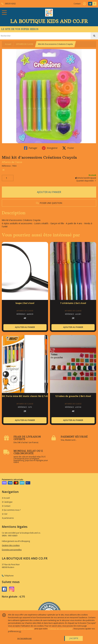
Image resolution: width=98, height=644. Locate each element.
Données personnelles (12, 550)
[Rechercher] (94, 36)
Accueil (8, 44)
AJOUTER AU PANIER (49, 192)
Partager (31, 148)
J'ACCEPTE (74, 638)
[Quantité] (8, 178)
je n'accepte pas (24, 638)
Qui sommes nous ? (11, 510)
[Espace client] (84, 4)
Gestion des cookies (11, 545)
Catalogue (7, 502)
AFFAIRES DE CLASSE (25, 44)
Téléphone (8, 576)
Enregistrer (50, 148)
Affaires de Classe (12, 162)
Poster (68, 148)
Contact (77, 4)
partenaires (8, 518)
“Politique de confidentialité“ (60, 629)
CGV (5, 514)
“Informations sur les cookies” (21, 629)
